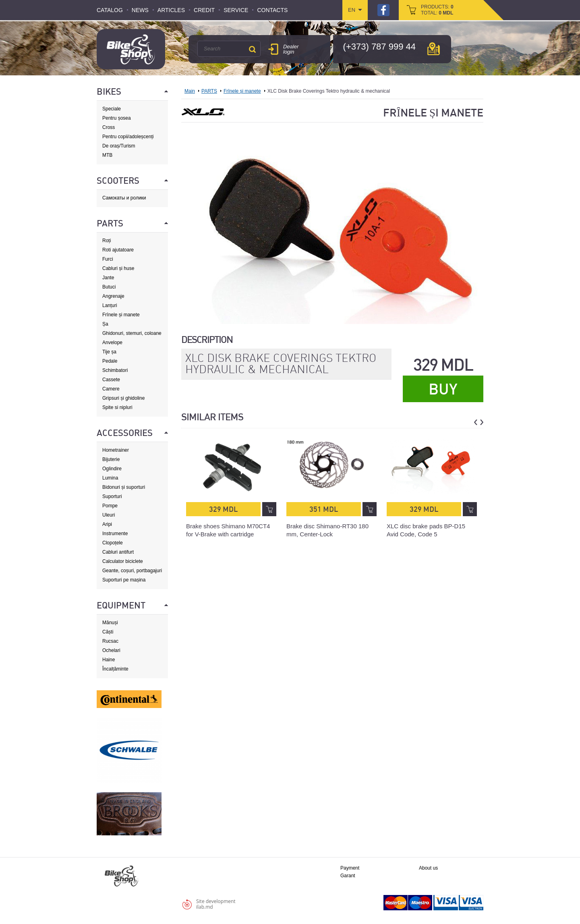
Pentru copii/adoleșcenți (128, 137)
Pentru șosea (117, 118)
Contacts (272, 10)
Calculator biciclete (123, 561)
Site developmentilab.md (216, 904)
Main (190, 91)
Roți (107, 241)
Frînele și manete (121, 315)
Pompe (110, 506)
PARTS (209, 91)
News (140, 10)
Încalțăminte (115, 669)
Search (252, 49)
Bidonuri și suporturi (124, 487)
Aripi (107, 524)
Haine (109, 660)
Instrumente (115, 534)
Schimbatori (115, 370)
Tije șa (109, 352)
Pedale (110, 361)
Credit (204, 10)
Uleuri (109, 515)
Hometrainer (116, 450)
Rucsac (110, 641)
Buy (443, 389)
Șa (105, 324)
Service (236, 10)
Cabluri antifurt (118, 552)
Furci (108, 259)
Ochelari (111, 650)
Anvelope (112, 343)
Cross (109, 127)
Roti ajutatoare (118, 250)
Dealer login (291, 49)
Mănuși (110, 623)
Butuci (109, 287)
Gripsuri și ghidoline (123, 398)
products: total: (437, 10)
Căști (108, 632)
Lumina (110, 478)
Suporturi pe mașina (124, 580)
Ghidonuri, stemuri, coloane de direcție (132, 333)
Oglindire (112, 469)
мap (434, 49)
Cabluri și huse (118, 268)
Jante (108, 278)
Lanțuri (110, 305)
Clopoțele (113, 543)
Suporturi (112, 496)
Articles (171, 10)
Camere (111, 389)
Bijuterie (111, 459)
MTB (107, 155)
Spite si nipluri (117, 407)
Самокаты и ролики (124, 198)
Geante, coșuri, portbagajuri (132, 571)
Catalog (110, 10)
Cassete (111, 380)
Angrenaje (113, 296)
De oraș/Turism (119, 146)
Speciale (112, 109)
